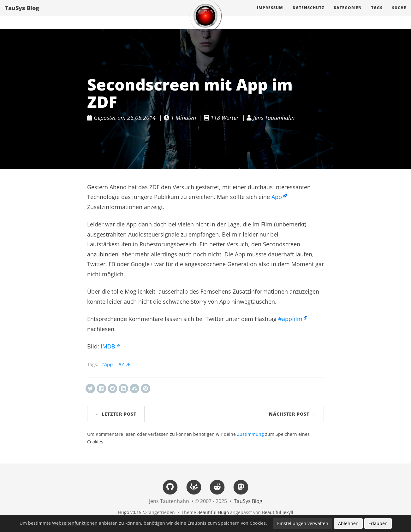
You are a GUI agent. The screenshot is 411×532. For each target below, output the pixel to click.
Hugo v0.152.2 (133, 512)
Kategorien (348, 14)
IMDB (108, 346)
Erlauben (378, 523)
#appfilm (290, 319)
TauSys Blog (22, 14)
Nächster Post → (292, 414)
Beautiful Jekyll (278, 512)
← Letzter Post (116, 414)
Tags (377, 14)
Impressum (270, 14)
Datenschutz (308, 14)
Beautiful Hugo (213, 512)
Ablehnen (348, 523)
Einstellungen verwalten (303, 523)
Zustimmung (250, 434)
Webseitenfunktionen (75, 523)
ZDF (126, 364)
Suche (399, 14)
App (277, 197)
